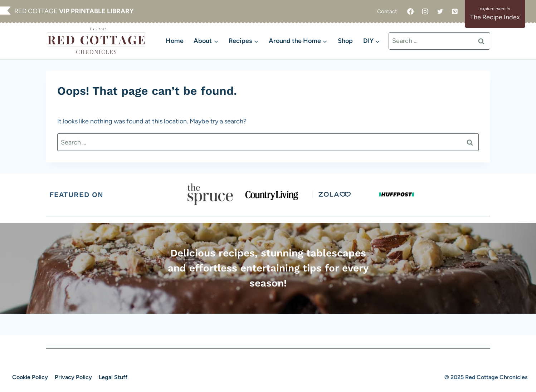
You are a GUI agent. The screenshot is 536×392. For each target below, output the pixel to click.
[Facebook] (410, 11)
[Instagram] (425, 11)
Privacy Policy (73, 377)
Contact (387, 11)
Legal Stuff (113, 377)
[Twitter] (440, 11)
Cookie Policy (30, 377)
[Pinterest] (455, 11)
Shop (345, 41)
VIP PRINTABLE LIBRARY (96, 11)
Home (175, 41)
